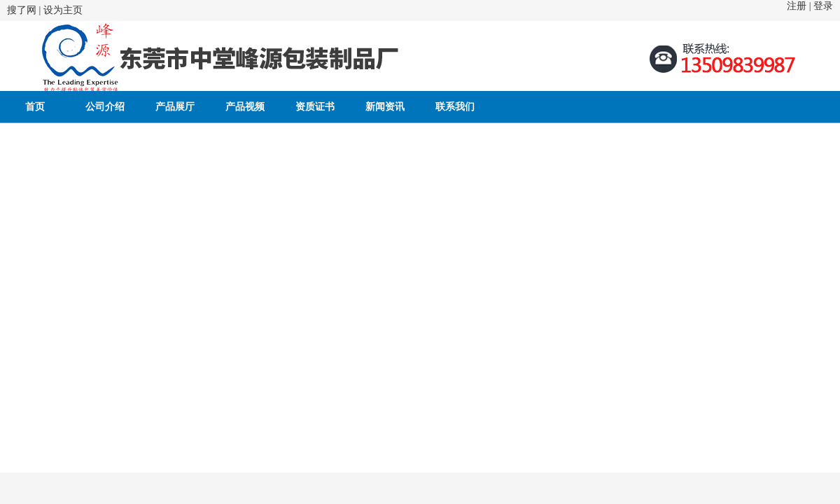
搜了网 (22, 10)
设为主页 (63, 10)
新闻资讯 (385, 107)
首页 (35, 107)
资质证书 (315, 107)
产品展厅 (175, 107)
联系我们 (455, 107)
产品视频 (245, 107)
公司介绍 (105, 107)
